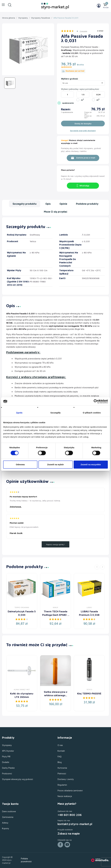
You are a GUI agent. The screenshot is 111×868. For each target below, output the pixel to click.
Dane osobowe (9, 811)
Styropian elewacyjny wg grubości (18, 779)
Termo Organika (22, 607)
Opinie (63, 204)
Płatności (62, 774)
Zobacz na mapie (69, 834)
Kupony (6, 828)
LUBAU (89, 607)
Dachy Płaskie (8, 768)
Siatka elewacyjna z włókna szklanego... (56, 694)
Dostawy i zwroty (66, 779)
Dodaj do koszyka (83, 123)
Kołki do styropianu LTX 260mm (22, 695)
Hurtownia (62, 768)
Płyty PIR (6, 757)
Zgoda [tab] (19, 413)
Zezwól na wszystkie (91, 464)
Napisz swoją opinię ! (56, 544)
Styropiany (7, 745)
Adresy (5, 823)
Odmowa (20, 464)
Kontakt (61, 751)
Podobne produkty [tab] (87, 204)
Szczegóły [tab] (55, 413)
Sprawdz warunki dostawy (83, 131)
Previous (97, 567)
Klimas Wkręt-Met (22, 690)
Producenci (7, 774)
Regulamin (62, 785)
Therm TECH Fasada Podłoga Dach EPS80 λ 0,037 (55, 613)
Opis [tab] (48, 204)
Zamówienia (8, 817)
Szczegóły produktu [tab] (25, 204)
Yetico (89, 690)
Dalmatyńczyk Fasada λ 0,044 (22, 613)
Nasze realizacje (65, 796)
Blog (60, 762)
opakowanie (68, 103)
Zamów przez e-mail (83, 158)
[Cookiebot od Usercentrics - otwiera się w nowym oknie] (96, 401)
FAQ (60, 757)
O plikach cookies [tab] (92, 413)
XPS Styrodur (8, 751)
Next (102, 567)
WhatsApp (83, 186)
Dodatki (6, 762)
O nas (60, 745)
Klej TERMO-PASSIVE (89, 694)
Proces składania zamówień (70, 791)
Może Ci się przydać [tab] (56, 212)
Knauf (56, 607)
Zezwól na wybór (56, 464)
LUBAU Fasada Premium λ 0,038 (89, 613)
